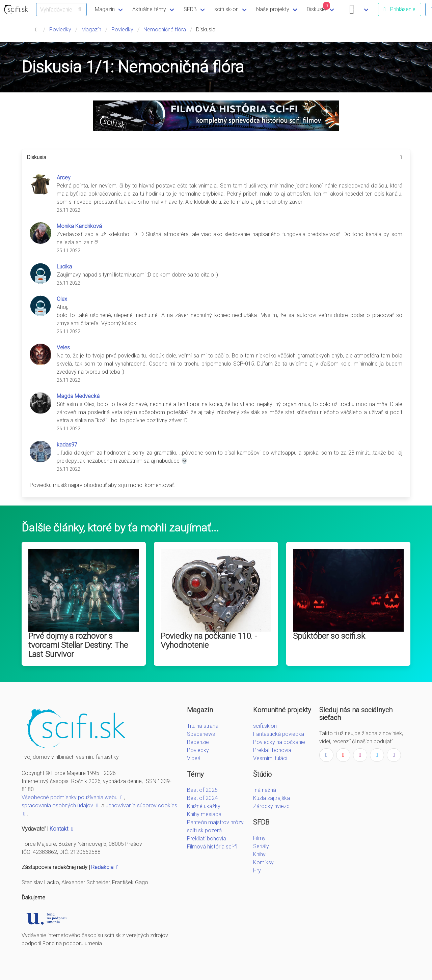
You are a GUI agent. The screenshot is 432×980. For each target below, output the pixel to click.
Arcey (64, 178)
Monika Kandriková (79, 226)
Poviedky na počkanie (279, 742)
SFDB (190, 9)
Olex (62, 299)
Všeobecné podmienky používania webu (73, 797)
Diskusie (319, 7)
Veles (63, 348)
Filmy (259, 838)
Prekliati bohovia (207, 839)
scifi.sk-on (226, 9)
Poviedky (60, 30)
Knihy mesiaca (204, 814)
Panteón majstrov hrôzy (215, 822)
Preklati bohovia (272, 750)
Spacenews (201, 734)
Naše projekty (273, 9)
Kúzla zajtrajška (272, 798)
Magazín (105, 9)
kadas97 (67, 445)
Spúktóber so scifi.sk (329, 636)
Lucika (64, 267)
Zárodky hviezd (271, 806)
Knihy (259, 854)
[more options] (401, 157)
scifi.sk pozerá (204, 830)
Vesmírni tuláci (270, 758)
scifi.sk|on (265, 726)
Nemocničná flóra (165, 30)
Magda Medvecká (78, 396)
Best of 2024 (202, 798)
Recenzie (198, 742)
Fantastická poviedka (279, 734)
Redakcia (106, 867)
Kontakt (62, 829)
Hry (257, 871)
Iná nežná (265, 790)
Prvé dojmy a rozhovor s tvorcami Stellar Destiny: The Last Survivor (78, 645)
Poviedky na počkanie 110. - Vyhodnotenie (209, 641)
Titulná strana (203, 726)
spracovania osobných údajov (61, 805)
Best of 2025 (202, 790)
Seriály (261, 846)
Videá (194, 758)
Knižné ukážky (204, 806)
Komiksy (263, 862)
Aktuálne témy (149, 9)
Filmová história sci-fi (212, 847)
